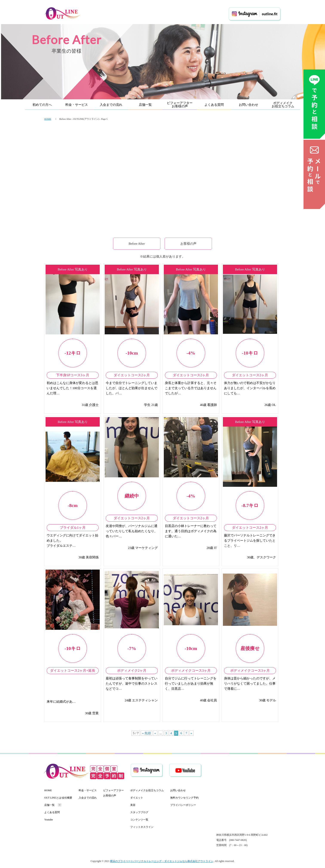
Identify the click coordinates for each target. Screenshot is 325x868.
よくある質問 (214, 105)
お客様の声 (188, 244)
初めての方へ (42, 105)
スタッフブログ (139, 812)
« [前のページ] (155, 733)
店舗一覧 (145, 105)
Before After (137, 244)
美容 (133, 805)
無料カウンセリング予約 (184, 798)
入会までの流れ (111, 105)
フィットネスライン (142, 827)
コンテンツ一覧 (139, 820)
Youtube (49, 820)
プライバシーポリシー (183, 805)
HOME (48, 119)
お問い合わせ (248, 105)
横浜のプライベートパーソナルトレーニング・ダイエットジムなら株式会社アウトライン (162, 861)
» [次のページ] (191, 733)
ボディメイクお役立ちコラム (283, 105)
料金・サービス (77, 105)
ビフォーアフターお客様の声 (180, 105)
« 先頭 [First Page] (146, 733)
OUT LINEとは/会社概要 (58, 798)
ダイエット (137, 798)
